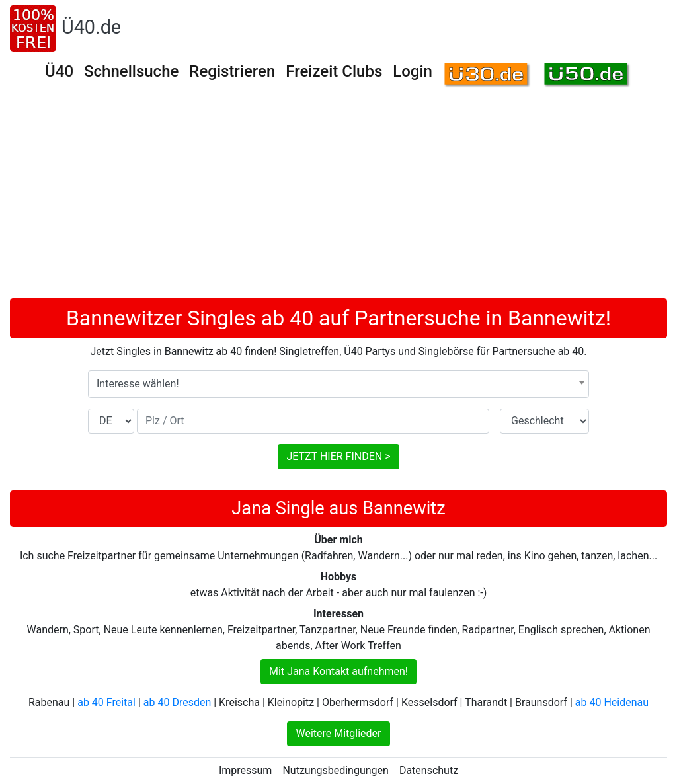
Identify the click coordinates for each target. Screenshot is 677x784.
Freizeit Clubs (334, 71)
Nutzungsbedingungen (335, 770)
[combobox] (338, 384)
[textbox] (338, 384)
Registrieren (232, 71)
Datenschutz (429, 770)
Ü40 (59, 71)
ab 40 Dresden (177, 702)
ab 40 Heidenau (612, 702)
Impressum (246, 770)
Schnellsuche (131, 71)
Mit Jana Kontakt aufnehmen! (338, 671)
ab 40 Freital (106, 702)
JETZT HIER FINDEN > (338, 456)
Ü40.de (91, 27)
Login (413, 71)
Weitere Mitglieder (338, 733)
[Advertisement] (338, 199)
